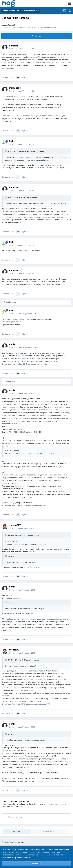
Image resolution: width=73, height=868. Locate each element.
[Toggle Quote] (6, 151)
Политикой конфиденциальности (16, 857)
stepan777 (15, 525)
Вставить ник (8, 77)
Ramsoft (12, 25)
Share (17, 831)
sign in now (59, 804)
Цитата (25, 77)
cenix (12, 344)
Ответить (37, 36)
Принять (36, 863)
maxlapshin (15, 88)
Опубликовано (22, 49)
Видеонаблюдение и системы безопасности (36, 28)
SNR (11, 141)
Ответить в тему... (15, 817)
